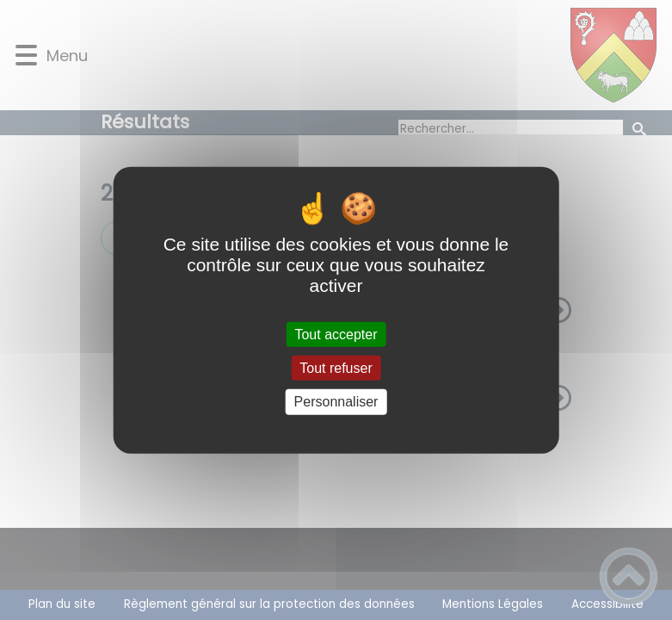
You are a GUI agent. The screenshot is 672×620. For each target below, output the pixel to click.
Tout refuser (336, 368)
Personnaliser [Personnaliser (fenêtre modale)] (336, 402)
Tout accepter (336, 335)
